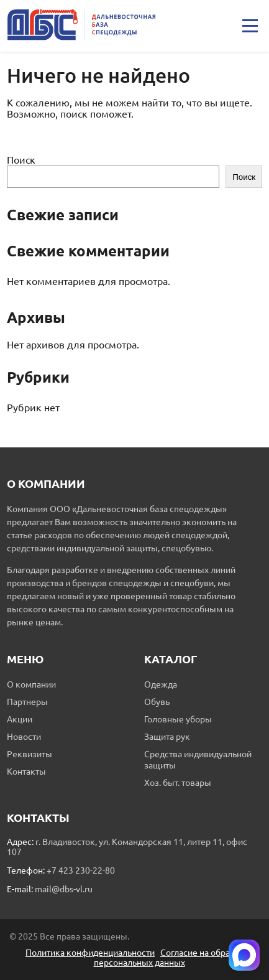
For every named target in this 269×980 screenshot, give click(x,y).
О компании (31, 684)
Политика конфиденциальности (90, 953)
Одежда (161, 684)
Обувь (157, 702)
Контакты (26, 772)
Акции (20, 719)
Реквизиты (30, 754)
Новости (24, 737)
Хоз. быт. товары (178, 783)
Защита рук (167, 737)
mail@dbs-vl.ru (64, 889)
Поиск (21, 160)
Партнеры (27, 702)
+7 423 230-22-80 (81, 870)
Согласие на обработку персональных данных (174, 958)
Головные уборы (178, 719)
